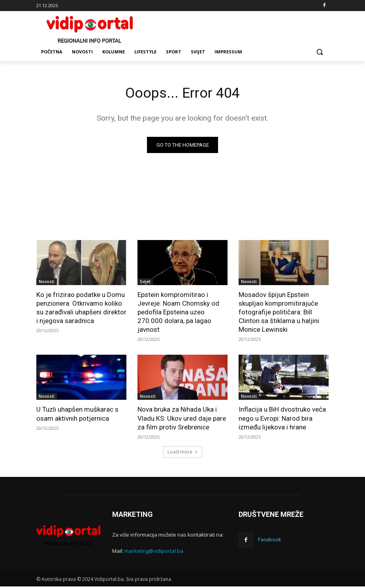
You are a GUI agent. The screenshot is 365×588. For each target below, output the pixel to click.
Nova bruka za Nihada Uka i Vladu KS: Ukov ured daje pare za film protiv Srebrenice (182, 420)
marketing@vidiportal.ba (154, 552)
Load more (183, 453)
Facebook (269, 540)
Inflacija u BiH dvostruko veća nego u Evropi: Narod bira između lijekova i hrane (282, 420)
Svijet (145, 283)
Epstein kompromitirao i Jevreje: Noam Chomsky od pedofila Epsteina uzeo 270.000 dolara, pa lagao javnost (178, 313)
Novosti (47, 283)
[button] (319, 52)
